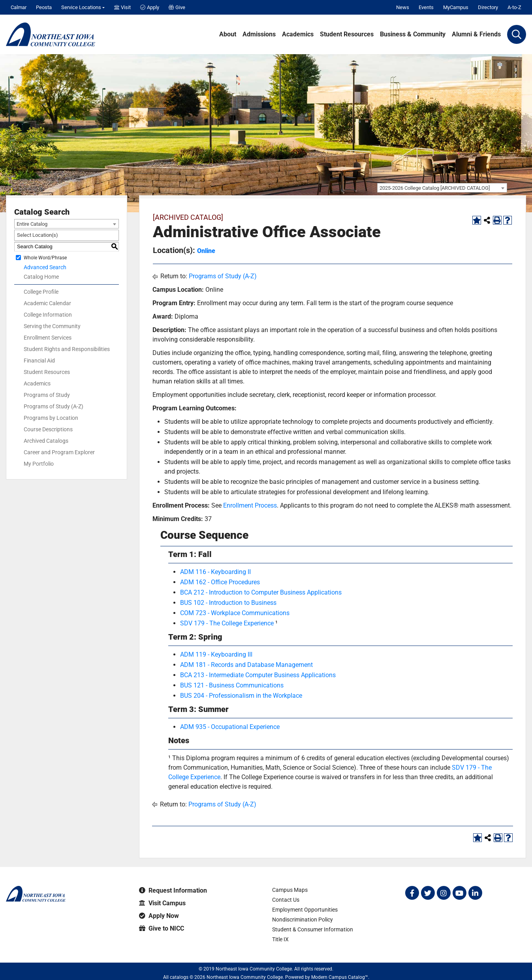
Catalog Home (41, 277)
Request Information (173, 890)
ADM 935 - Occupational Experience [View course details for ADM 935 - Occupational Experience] (230, 727)
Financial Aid (39, 361)
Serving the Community (52, 326)
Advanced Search (45, 267)
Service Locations (81, 7)
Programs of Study (47, 395)
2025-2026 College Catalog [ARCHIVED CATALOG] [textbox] (435, 188)
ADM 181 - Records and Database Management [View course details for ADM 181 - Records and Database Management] (246, 665)
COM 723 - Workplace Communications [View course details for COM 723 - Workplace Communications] (235, 613)
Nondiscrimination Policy (303, 920)
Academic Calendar (47, 303)
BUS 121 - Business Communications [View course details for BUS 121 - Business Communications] (232, 685)
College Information (48, 315)
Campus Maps (290, 890)
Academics (298, 34)
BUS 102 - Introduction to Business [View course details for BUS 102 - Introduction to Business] (228, 603)
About (228, 34)
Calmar (19, 7)
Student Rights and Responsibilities (67, 349)
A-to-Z (514, 7)
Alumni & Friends (476, 34)
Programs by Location (51, 418)
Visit (122, 7)
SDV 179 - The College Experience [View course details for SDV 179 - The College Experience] (227, 623)
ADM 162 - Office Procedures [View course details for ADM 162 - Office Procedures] (220, 582)
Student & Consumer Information (313, 929)
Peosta (44, 7)
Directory (488, 7)
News (403, 7)
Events (426, 7)
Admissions (259, 34)
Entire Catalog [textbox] (32, 224)
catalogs (179, 977)
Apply (150, 7)
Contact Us (286, 900)
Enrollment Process (250, 505)
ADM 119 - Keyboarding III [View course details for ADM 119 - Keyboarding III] (216, 654)
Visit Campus (162, 903)
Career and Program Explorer (59, 452)
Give (177, 7)
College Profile (41, 292)
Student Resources (347, 34)
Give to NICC (162, 928)
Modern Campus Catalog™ (340, 977)
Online (206, 251)
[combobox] (442, 188)
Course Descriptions (48, 429)
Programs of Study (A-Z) (54, 406)
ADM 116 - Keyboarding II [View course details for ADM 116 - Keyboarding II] (215, 572)
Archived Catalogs (46, 441)
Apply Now (159, 916)
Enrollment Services (48, 338)
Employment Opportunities (305, 910)
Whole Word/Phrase (45, 257)
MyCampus (456, 7)
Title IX (280, 939)
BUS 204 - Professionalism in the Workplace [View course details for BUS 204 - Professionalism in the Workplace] (241, 696)
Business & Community (413, 34)
